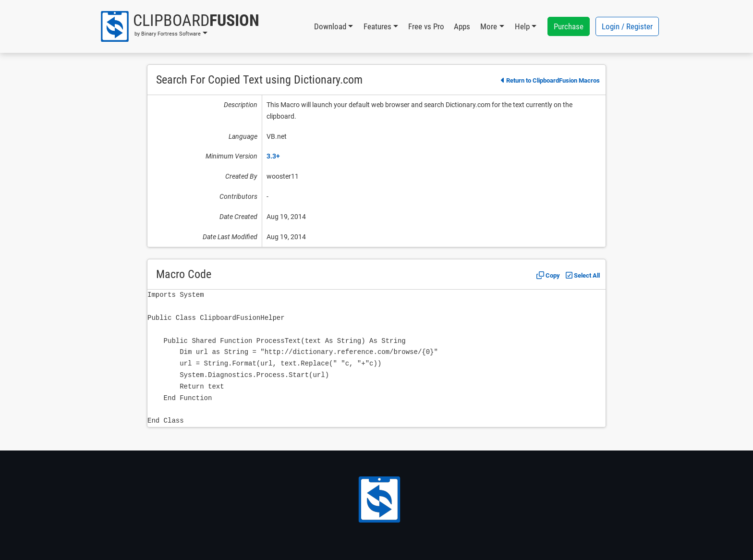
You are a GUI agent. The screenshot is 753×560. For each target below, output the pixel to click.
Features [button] (377, 26)
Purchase (569, 26)
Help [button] (522, 26)
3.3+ (273, 156)
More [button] (489, 26)
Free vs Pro (426, 26)
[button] (179, 26)
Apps (462, 26)
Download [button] (330, 26)
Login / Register (627, 26)
